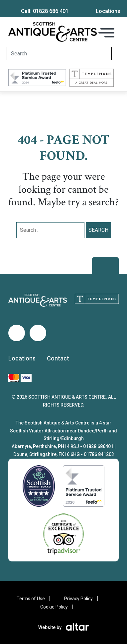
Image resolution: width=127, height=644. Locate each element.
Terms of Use (31, 599)
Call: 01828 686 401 (45, 11)
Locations (22, 358)
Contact (58, 358)
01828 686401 (98, 446)
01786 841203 (99, 454)
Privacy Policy (78, 599)
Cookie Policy (54, 607)
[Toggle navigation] (106, 32)
